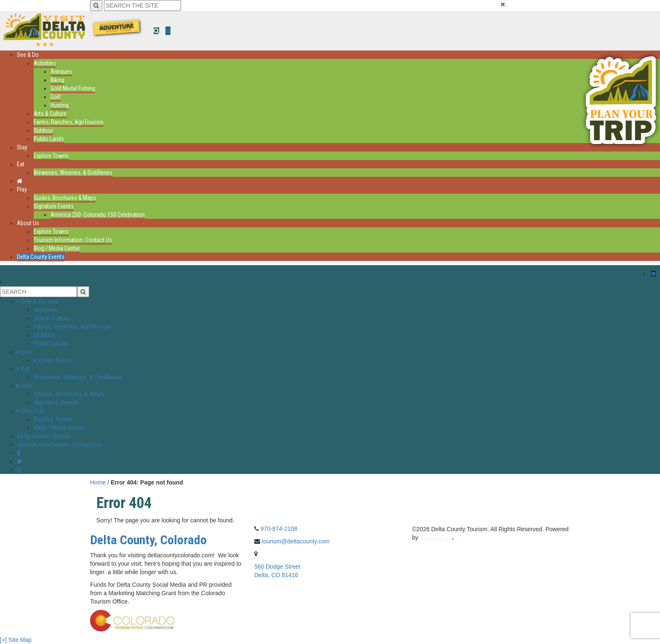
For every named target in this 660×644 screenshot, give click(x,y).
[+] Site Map (16, 640)
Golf (56, 97)
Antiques (61, 72)
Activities (45, 63)
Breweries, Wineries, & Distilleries (73, 173)
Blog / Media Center (57, 248)
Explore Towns (51, 156)
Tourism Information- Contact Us (73, 240)
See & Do (28, 55)
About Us (28, 223)
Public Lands (49, 139)
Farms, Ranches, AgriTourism (69, 122)
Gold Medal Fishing (73, 88)
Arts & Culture (50, 114)
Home (98, 482)
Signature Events (54, 206)
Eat (21, 164)
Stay (22, 147)
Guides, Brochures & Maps (65, 198)
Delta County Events (41, 257)
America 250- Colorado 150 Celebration (98, 215)
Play (22, 189)
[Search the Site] (142, 5)
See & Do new (40, 301)
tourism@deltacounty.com (296, 541)
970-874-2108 (279, 529)
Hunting (60, 105)
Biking (57, 80)
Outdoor (43, 130)
